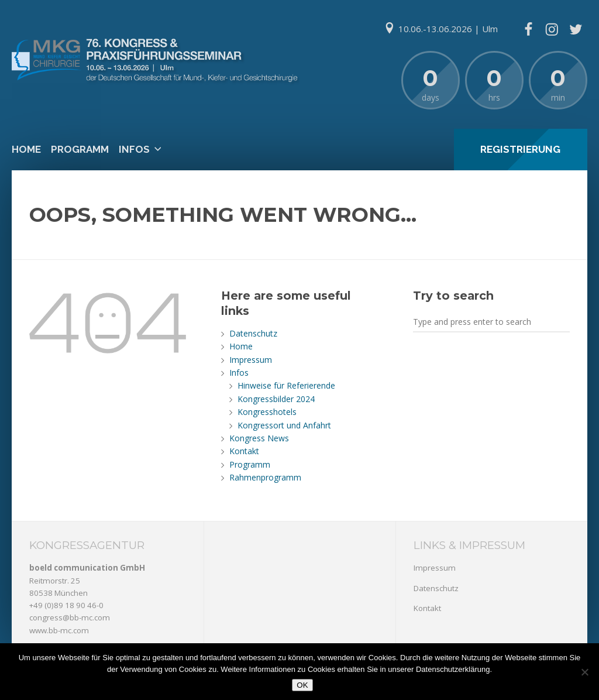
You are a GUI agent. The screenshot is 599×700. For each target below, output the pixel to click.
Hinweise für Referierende (286, 385)
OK (302, 685)
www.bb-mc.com (59, 630)
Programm (80, 149)
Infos (134, 149)
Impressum (251, 360)
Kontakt (244, 451)
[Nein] (584, 672)
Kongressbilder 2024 (276, 399)
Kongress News (259, 438)
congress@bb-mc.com (70, 617)
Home (26, 149)
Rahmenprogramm (265, 477)
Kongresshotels (267, 412)
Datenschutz (253, 333)
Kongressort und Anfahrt (284, 425)
